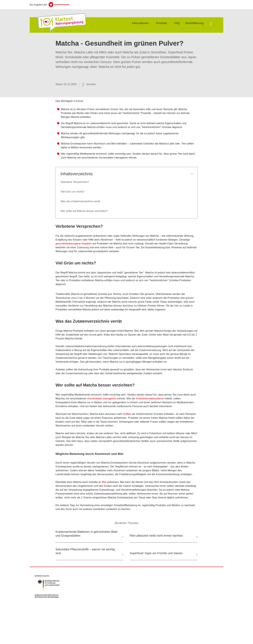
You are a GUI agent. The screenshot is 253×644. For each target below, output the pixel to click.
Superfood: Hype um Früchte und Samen (156, 553)
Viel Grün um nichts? (72, 192)
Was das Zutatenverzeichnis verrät (80, 201)
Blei (104, 482)
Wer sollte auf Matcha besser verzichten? (84, 211)
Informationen (140, 23)
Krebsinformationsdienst (150, 399)
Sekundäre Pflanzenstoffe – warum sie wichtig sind (85, 551)
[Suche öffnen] (211, 24)
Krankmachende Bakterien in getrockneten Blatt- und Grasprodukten (87, 534)
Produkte (162, 23)
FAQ (177, 23)
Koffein (127, 414)
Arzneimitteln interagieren (102, 399)
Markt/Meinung (194, 23)
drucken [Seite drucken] (91, 84)
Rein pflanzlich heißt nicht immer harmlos (156, 536)
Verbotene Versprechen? (75, 182)
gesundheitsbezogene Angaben (74, 244)
